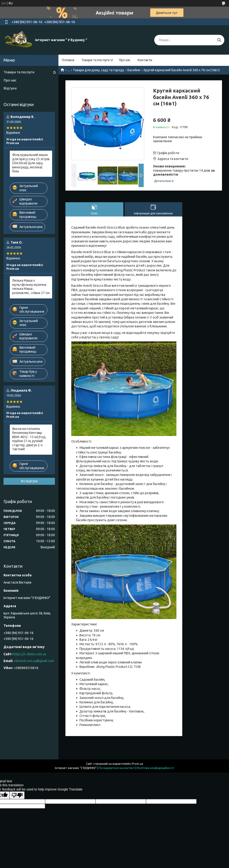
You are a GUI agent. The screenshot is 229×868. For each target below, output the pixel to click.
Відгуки (10, 88)
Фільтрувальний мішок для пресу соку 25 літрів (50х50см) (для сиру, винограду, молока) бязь (31, 163)
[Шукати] (219, 40)
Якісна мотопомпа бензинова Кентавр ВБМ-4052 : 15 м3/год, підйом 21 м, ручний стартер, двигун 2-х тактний (29, 439)
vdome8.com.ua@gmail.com (34, 661)
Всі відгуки (29, 481)
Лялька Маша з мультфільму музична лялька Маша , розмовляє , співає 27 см (31, 287)
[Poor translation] (17, 795)
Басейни (134, 70)
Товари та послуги (95, 60)
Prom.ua (137, 764)
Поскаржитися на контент (117, 768)
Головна (68, 60)
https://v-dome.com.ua (30, 654)
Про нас (125, 60)
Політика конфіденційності (156, 768)
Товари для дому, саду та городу (98, 70)
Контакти (145, 60)
